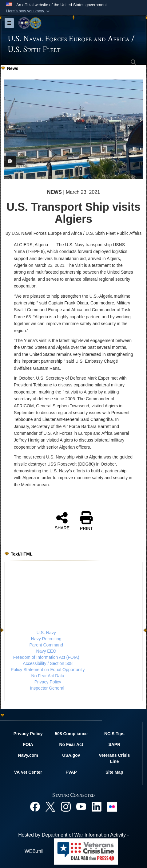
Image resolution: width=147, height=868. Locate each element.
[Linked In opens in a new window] (97, 806)
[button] (28, 11)
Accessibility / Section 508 (48, 663)
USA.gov (71, 755)
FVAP (71, 772)
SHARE (62, 521)
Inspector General (47, 688)
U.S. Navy (46, 633)
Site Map (114, 772)
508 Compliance (71, 734)
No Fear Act (71, 744)
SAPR (114, 744)
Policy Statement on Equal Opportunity (48, 670)
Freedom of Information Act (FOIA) (46, 657)
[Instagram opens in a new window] (66, 806)
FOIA (28, 744)
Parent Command (46, 645)
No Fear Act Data (48, 676)
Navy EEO (46, 651)
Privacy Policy (48, 682)
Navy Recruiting (46, 639)
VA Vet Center (28, 772)
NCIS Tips (114, 734)
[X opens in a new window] (50, 806)
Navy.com (28, 755)
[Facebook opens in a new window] (35, 806)
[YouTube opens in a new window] (81, 806)
